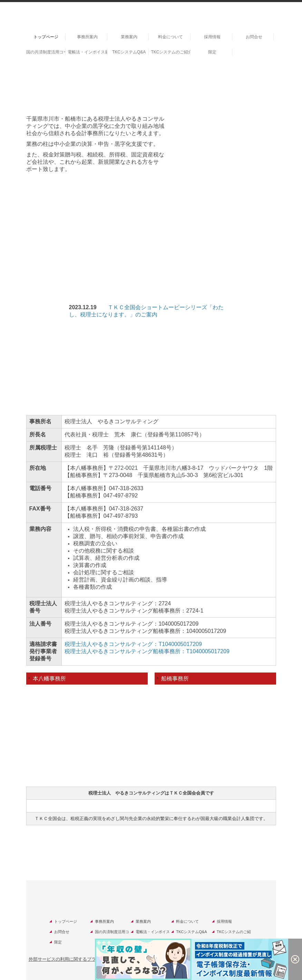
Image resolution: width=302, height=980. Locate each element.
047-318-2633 (126, 488)
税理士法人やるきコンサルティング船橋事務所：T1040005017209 (147, 651)
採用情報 (212, 37)
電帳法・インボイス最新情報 (87, 52)
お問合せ (254, 37)
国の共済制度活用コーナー (46, 52)
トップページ (46, 37)
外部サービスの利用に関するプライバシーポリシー (80, 959)
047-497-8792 (120, 496)
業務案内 (129, 37)
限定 (212, 52)
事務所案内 (87, 37)
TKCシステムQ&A (129, 52)
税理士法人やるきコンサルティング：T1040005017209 (133, 644)
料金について (171, 37)
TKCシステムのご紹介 (171, 52)
